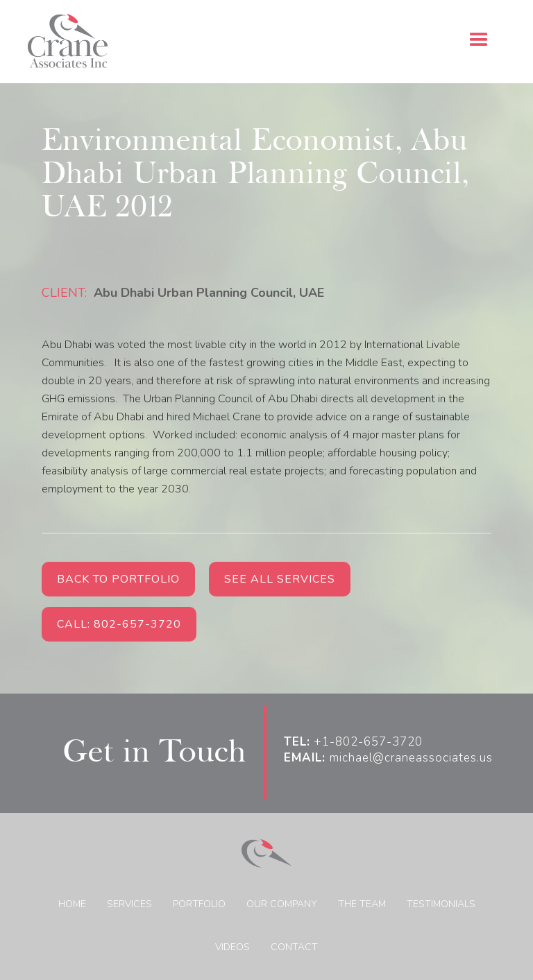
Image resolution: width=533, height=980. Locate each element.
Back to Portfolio (118, 579)
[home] (68, 42)
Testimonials (441, 904)
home (72, 904)
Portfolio (199, 904)
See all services (280, 579)
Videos (232, 947)
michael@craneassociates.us (388, 758)
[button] (479, 40)
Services (129, 904)
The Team (362, 904)
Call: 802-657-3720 (119, 624)
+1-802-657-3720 (353, 742)
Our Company (282, 904)
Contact (294, 947)
